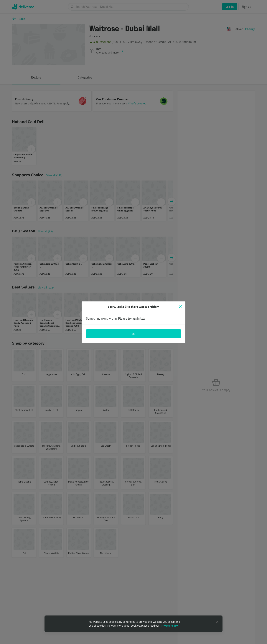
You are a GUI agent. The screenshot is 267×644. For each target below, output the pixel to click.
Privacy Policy (169, 626)
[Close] (180, 307)
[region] (133, 624)
